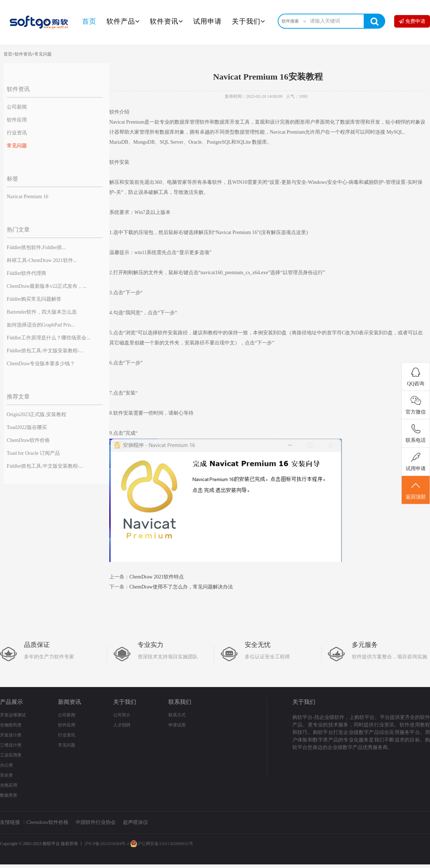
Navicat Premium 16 (28, 197)
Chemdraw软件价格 (47, 822)
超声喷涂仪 (135, 822)
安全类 (6, 775)
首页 (89, 21)
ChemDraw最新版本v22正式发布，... (47, 286)
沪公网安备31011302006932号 (162, 844)
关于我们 (249, 21)
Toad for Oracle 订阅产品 (33, 453)
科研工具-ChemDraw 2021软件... (42, 260)
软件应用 (17, 120)
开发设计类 (11, 735)
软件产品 (123, 21)
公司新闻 (17, 107)
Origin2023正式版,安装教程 (37, 414)
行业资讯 (17, 133)
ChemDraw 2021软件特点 (157, 577)
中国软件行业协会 (96, 822)
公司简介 (122, 715)
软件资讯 (166, 21)
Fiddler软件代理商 (27, 273)
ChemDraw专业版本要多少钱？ (41, 364)
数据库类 (9, 795)
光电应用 (9, 785)
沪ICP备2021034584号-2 (107, 844)
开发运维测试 (13, 715)
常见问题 (43, 54)
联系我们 (180, 702)
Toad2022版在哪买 (27, 427)
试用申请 (207, 21)
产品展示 (11, 702)
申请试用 (177, 725)
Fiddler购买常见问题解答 (34, 299)
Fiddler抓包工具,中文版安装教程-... (45, 351)
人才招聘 (122, 725)
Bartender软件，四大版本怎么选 (42, 312)
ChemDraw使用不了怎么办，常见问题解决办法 (181, 587)
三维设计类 (11, 745)
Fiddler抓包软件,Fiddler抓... (36, 247)
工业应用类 (11, 755)
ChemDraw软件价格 (28, 440)
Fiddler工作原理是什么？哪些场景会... (49, 338)
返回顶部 (416, 490)
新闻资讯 (70, 702)
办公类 (6, 765)
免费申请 (412, 21)
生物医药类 (11, 725)
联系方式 (177, 715)
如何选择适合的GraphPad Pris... (41, 325)
